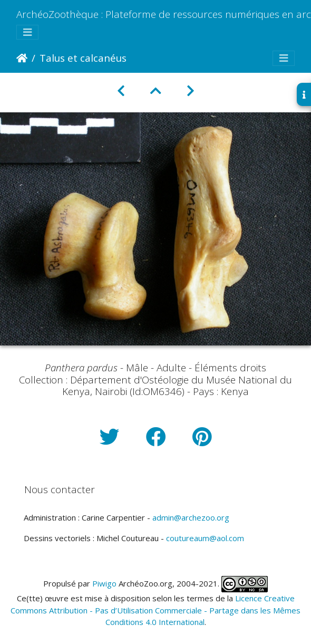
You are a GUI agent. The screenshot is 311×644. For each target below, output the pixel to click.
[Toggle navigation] (27, 32)
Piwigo (104, 583)
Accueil (22, 58)
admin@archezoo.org (191, 517)
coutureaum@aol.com (205, 538)
